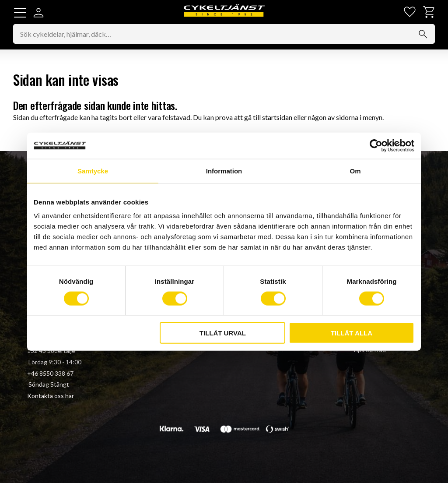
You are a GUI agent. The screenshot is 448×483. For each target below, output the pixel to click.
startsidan (277, 117)
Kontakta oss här (51, 396)
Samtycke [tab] (93, 171)
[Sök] (423, 34)
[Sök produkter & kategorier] (224, 34)
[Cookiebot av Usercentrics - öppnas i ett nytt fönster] (376, 145)
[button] (20, 13)
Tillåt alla (352, 333)
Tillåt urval (223, 333)
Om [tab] (355, 171)
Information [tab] (224, 171)
